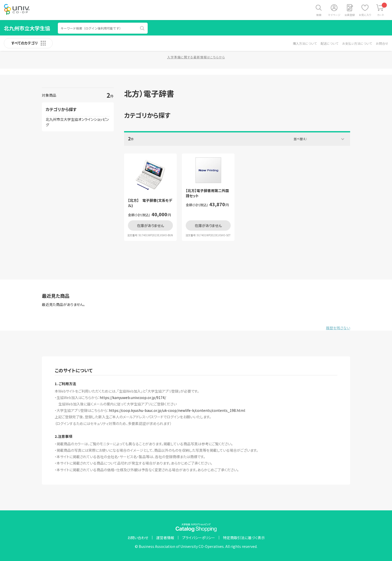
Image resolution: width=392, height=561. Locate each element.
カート (382, 10)
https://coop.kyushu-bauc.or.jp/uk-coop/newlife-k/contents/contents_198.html (177, 410)
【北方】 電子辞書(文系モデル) (150, 203)
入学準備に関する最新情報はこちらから (196, 57)
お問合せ (382, 43)
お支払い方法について (357, 43)
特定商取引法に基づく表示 (244, 538)
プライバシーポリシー (199, 538)
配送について (329, 43)
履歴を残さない (338, 328)
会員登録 (350, 15)
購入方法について (305, 43)
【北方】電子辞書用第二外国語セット (207, 193)
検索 (319, 15)
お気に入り (365, 15)
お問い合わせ (138, 538)
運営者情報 (165, 538)
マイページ (334, 15)
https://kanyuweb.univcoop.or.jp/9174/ (133, 397)
